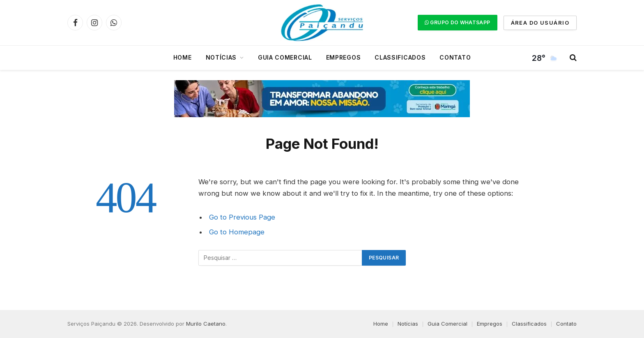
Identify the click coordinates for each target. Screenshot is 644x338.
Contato (455, 57)
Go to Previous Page (242, 217)
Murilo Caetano (206, 324)
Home (183, 57)
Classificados (400, 57)
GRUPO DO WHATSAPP (458, 22)
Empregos (344, 57)
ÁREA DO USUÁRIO (540, 23)
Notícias (221, 57)
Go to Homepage (237, 232)
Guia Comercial (285, 57)
